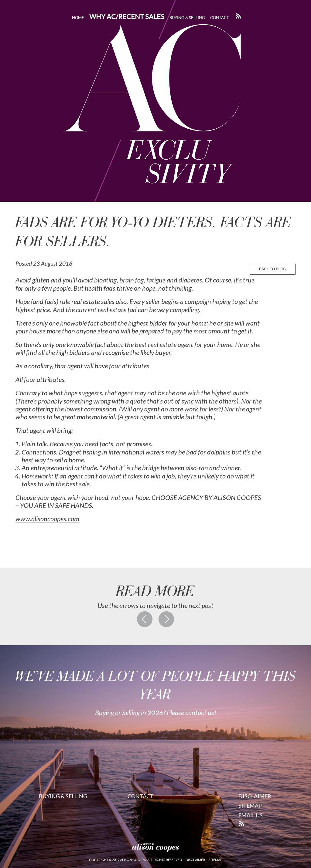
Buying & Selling (187, 18)
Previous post (145, 619)
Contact (220, 18)
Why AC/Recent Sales (127, 17)
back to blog (273, 269)
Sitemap (250, 806)
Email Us (251, 815)
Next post (166, 619)
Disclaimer (255, 796)
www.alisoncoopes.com (47, 519)
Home (78, 18)
